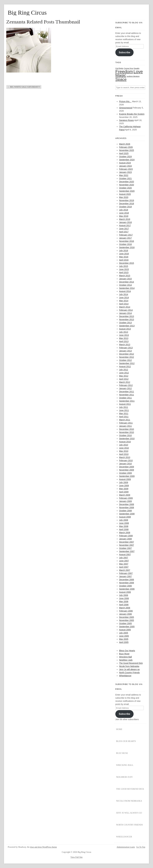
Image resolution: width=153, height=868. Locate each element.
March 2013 (125, 345)
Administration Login (126, 847)
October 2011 (125, 398)
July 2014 (124, 294)
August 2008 (125, 517)
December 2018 (127, 204)
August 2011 (125, 404)
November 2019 (127, 200)
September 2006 (127, 589)
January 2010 (125, 464)
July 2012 (124, 370)
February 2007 (126, 573)
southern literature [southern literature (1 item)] (133, 76)
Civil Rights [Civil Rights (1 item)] (119, 68)
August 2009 (125, 479)
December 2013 (127, 316)
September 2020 (127, 191)
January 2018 (125, 222)
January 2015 (125, 279)
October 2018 (125, 207)
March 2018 (125, 219)
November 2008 (127, 507)
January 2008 (125, 539)
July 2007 (124, 558)
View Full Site (77, 857)
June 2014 (124, 298)
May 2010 (124, 451)
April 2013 (124, 341)
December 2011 (127, 392)
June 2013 (124, 335)
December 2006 (127, 580)
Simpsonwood (126, 108)
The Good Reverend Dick (131, 663)
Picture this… (125, 101)
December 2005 (127, 617)
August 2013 (125, 329)
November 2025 (127, 150)
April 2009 (124, 492)
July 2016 (124, 251)
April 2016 (124, 260)
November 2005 (127, 620)
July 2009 (124, 482)
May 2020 (124, 197)
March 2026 (125, 144)
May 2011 (124, 413)
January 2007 (125, 576)
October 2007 (125, 548)
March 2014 (125, 307)
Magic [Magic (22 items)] (121, 76)
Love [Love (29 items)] (138, 72)
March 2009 (125, 495)
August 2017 (125, 225)
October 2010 (125, 435)
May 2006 (124, 601)
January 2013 (125, 351)
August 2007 (125, 554)
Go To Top (141, 847)
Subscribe (124, 52)
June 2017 (124, 229)
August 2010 (125, 442)
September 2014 (127, 288)
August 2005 (125, 630)
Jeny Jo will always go (129, 669)
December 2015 (127, 263)
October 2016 (125, 244)
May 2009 (124, 489)
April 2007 (124, 567)
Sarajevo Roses (126, 120)
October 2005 (125, 623)
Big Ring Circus (27, 13)
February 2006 (126, 611)
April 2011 (124, 417)
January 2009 (125, 501)
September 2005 (127, 627)
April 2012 (124, 379)
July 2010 (124, 445)
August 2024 (125, 163)
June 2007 (124, 561)
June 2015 (124, 269)
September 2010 (127, 439)
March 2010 (125, 457)
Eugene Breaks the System (132, 114)
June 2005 (124, 636)
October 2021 (125, 178)
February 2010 (126, 460)
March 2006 (125, 608)
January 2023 (125, 172)
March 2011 (125, 420)
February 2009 (126, 498)
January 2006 (125, 614)
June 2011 (124, 410)
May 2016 (124, 257)
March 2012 (125, 382)
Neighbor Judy (126, 660)
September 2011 (127, 401)
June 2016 (124, 254)
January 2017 (125, 238)
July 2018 (124, 210)
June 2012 (124, 373)
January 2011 (125, 426)
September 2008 (127, 514)
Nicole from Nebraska (129, 666)
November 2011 (127, 395)
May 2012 (124, 376)
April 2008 (124, 529)
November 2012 (127, 357)
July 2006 (124, 595)
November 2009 (127, 470)
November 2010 (127, 432)
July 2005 (124, 633)
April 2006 (124, 605)
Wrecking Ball (125, 657)
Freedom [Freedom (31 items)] (124, 72)
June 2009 (124, 486)
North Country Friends (129, 673)
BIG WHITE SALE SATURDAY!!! (24, 87)
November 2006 (127, 583)
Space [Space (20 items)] (121, 79)
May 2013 (124, 338)
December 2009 (127, 467)
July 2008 (124, 520)
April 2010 (124, 454)
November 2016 (127, 241)
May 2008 (124, 526)
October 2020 (125, 188)
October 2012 (125, 360)
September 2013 (127, 326)
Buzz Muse (124, 654)
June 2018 (124, 213)
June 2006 (124, 598)
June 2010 (124, 448)
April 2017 (124, 232)
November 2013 (127, 319)
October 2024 (125, 157)
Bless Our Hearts (127, 651)
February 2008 (126, 536)
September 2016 (127, 247)
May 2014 (124, 301)
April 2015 (124, 272)
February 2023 (126, 169)
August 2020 (125, 194)
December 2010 (127, 429)
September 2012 (127, 363)
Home (119, 729)
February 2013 (126, 348)
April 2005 (124, 642)
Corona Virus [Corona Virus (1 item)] (128, 68)
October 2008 (125, 511)
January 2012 (125, 388)
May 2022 (124, 175)
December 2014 (127, 282)
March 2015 (125, 276)
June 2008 (124, 523)
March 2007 (125, 570)
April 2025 (124, 153)
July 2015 (124, 266)
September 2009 (127, 476)
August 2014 (125, 291)
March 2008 (125, 533)
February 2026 (126, 147)
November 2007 (127, 545)
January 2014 (125, 313)
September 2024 (127, 160)
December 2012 (127, 354)
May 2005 (124, 639)
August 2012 (125, 366)
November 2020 (127, 185)
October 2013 (125, 323)
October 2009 (125, 473)
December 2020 (127, 182)
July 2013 (124, 332)
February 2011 (126, 423)
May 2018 (124, 216)
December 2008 (127, 504)
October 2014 (125, 285)
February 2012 (126, 385)
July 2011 (124, 407)
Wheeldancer (125, 676)
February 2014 (126, 310)
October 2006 (125, 586)
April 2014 (124, 304)
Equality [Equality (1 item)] (137, 68)
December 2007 (127, 542)
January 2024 (125, 166)
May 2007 (124, 564)
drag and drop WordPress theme (44, 847)
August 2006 (125, 592)
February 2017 (126, 235)
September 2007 (127, 551)
